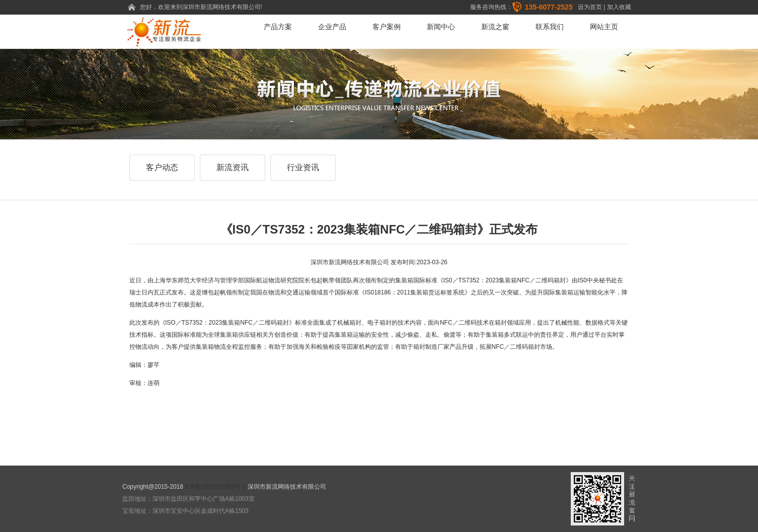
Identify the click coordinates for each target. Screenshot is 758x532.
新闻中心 (441, 27)
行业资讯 (303, 167)
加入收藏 (619, 7)
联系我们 (550, 27)
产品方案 (278, 27)
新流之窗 (495, 27)
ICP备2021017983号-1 (215, 487)
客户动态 (162, 167)
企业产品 (332, 27)
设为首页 (590, 7)
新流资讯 (233, 167)
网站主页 (604, 27)
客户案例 (387, 27)
